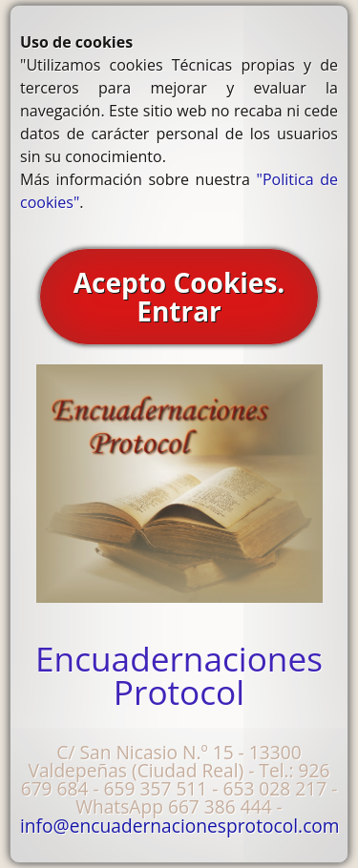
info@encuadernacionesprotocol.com (180, 826)
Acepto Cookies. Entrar (179, 297)
